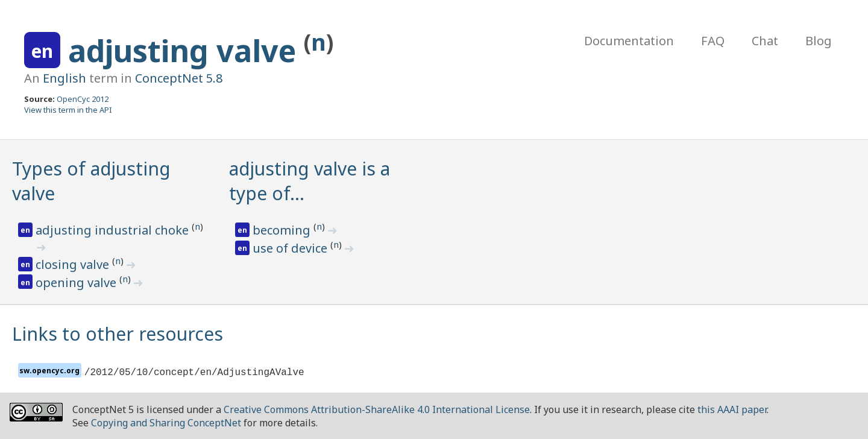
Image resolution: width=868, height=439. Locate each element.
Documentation (629, 41)
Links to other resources (118, 334)
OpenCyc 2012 (83, 99)
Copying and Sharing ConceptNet (166, 423)
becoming (283, 230)
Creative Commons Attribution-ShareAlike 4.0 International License (377, 409)
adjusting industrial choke (114, 230)
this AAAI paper (732, 409)
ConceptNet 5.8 (179, 78)
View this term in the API (68, 110)
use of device (291, 248)
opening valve (77, 283)
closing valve (74, 264)
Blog (819, 41)
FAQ (713, 41)
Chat (765, 41)
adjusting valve (186, 51)
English (64, 78)
